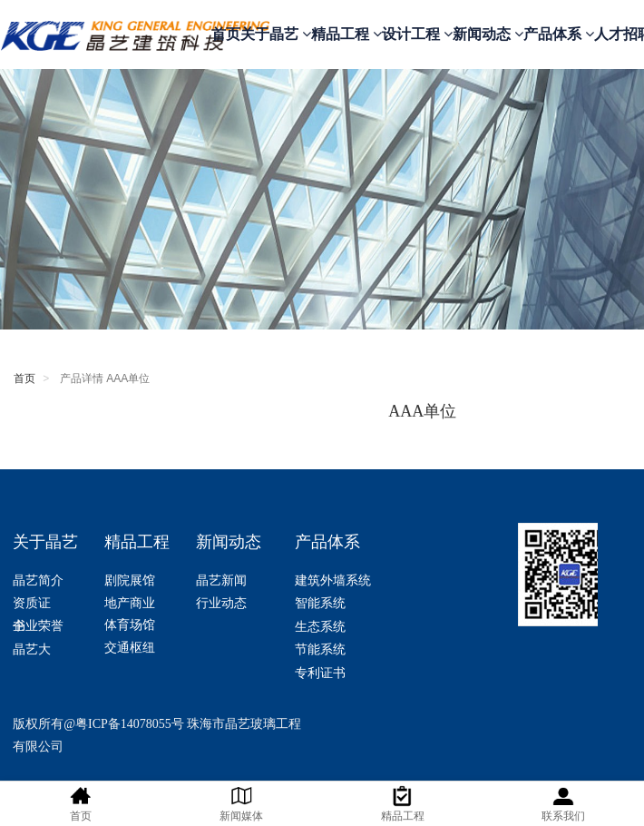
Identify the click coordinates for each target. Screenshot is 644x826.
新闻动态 (488, 34)
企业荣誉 (38, 626)
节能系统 (320, 649)
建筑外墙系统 (333, 580)
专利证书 (320, 673)
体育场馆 (130, 625)
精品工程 (346, 34)
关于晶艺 (276, 34)
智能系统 (320, 603)
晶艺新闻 (221, 580)
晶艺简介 (40, 580)
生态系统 (320, 627)
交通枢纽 (130, 648)
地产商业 (130, 603)
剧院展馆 (130, 580)
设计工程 (417, 34)
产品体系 (559, 34)
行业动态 (221, 603)
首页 (226, 34)
